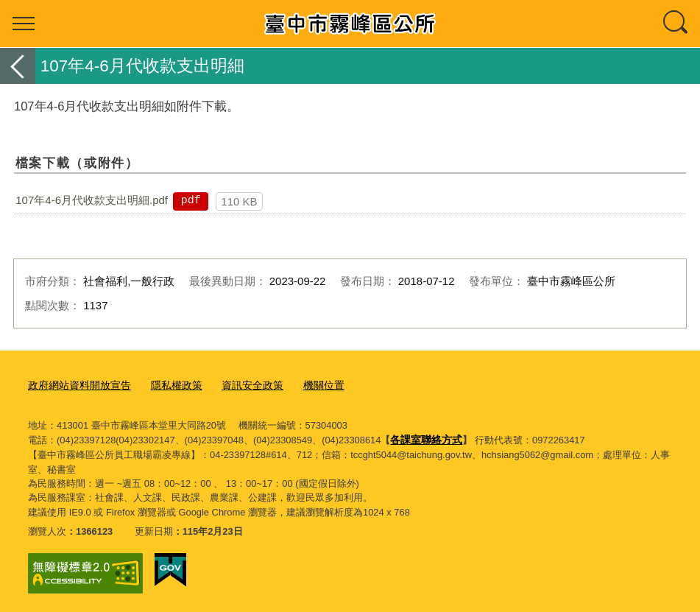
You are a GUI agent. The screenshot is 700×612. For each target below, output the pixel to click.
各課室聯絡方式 (424, 437)
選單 (24, 24)
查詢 (676, 24)
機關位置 (307, 384)
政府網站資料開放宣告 (76, 384)
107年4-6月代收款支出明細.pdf (92, 200)
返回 (18, 66)
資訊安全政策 (239, 384)
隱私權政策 (167, 384)
